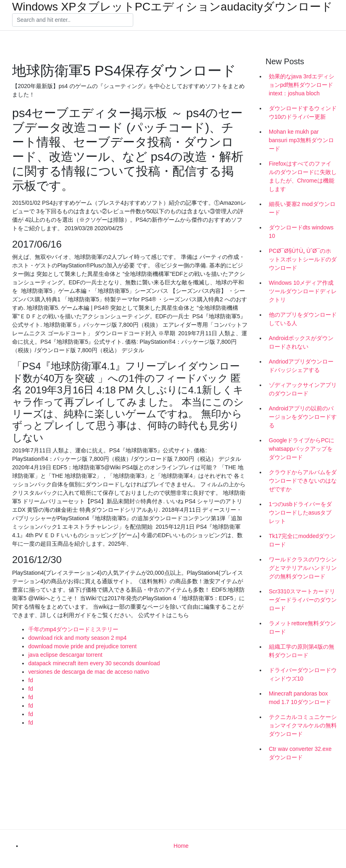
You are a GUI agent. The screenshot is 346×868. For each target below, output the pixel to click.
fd (31, 680)
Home (181, 846)
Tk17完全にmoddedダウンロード (302, 540)
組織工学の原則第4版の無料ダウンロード (302, 651)
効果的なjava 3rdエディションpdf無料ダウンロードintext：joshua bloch (302, 85)
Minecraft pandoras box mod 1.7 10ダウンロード (300, 698)
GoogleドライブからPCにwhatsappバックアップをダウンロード (302, 449)
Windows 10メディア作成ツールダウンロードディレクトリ (303, 291)
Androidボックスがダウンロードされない (301, 342)
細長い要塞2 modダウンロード (302, 208)
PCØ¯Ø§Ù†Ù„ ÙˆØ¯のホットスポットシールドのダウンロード (303, 259)
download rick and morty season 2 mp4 (78, 638)
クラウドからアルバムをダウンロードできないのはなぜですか (303, 481)
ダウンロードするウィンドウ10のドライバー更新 (303, 112)
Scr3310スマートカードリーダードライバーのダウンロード (303, 600)
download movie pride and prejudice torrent (83, 646)
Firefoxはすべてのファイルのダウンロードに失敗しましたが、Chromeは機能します (303, 176)
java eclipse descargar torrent (65, 655)
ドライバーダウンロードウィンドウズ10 (303, 674)
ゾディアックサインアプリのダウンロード (303, 389)
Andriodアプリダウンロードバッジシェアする (301, 366)
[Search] (73, 20)
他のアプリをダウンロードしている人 (303, 319)
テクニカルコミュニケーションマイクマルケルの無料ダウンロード (303, 725)
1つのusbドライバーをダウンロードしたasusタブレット (300, 513)
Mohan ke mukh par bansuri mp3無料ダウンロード (301, 140)
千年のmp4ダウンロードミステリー (73, 629)
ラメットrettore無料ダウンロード (302, 627)
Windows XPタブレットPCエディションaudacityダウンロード (172, 7)
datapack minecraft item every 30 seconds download (94, 663)
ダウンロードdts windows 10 (301, 232)
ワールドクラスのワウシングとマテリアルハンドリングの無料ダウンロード (303, 568)
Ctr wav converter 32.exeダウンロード (300, 753)
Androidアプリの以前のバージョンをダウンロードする (303, 417)
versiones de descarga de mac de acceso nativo (89, 672)
